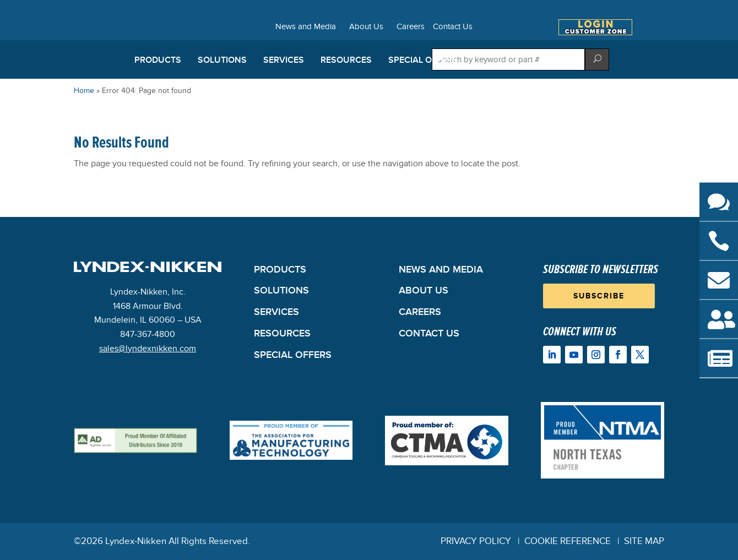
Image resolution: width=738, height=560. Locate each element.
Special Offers (423, 60)
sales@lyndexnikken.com (148, 349)
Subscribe (599, 296)
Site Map (644, 541)
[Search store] (508, 59)
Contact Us (453, 27)
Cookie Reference (568, 541)
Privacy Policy (476, 541)
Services (284, 60)
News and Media (306, 27)
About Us (366, 27)
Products (158, 60)
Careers (411, 27)
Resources (346, 60)
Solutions (222, 60)
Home (84, 91)
